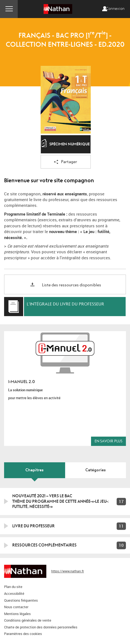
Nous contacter (16, 607)
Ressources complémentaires (44, 545)
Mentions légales (17, 614)
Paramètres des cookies (23, 634)
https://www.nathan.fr (68, 571)
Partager (66, 162)
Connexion (115, 9)
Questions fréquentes (21, 600)
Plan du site (13, 587)
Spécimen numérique (66, 145)
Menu (9, 9)
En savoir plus (108, 441)
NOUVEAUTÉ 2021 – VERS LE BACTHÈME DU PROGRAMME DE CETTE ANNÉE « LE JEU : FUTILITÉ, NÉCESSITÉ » (61, 501)
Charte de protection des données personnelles (41, 627)
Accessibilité (14, 593)
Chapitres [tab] (34, 470)
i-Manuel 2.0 (22, 382)
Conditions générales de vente (28, 620)
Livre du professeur (34, 526)
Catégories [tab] (96, 470)
